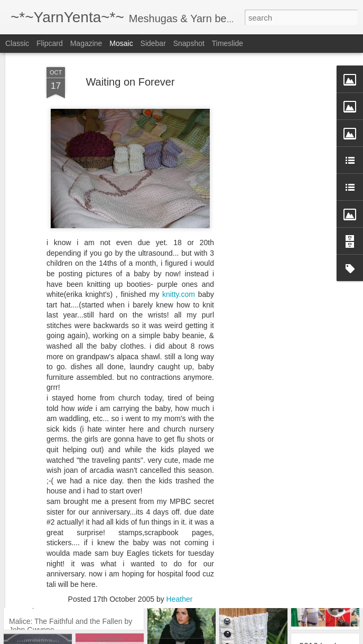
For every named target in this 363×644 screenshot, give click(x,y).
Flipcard (50, 43)
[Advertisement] (272, 195)
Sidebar (153, 43)
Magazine (86, 43)
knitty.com (180, 261)
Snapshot (189, 43)
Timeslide (227, 43)
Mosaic (121, 43)
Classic (17, 43)
